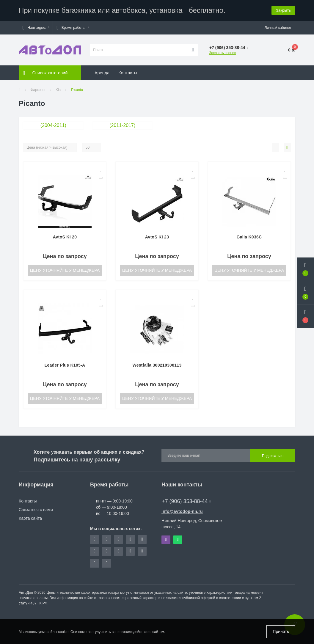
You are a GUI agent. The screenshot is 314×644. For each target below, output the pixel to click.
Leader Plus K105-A (65, 365)
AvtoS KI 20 (65, 237)
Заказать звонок (222, 53)
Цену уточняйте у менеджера (65, 270)
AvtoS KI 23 (157, 237)
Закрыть (283, 10)
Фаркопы (38, 90)
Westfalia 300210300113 (157, 365)
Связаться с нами (36, 510)
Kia (58, 90)
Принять (281, 632)
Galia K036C (249, 237)
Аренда (102, 73)
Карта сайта (30, 518)
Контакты (128, 73)
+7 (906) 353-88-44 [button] (186, 501)
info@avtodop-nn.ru (182, 511)
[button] (36, 28)
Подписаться (273, 456)
